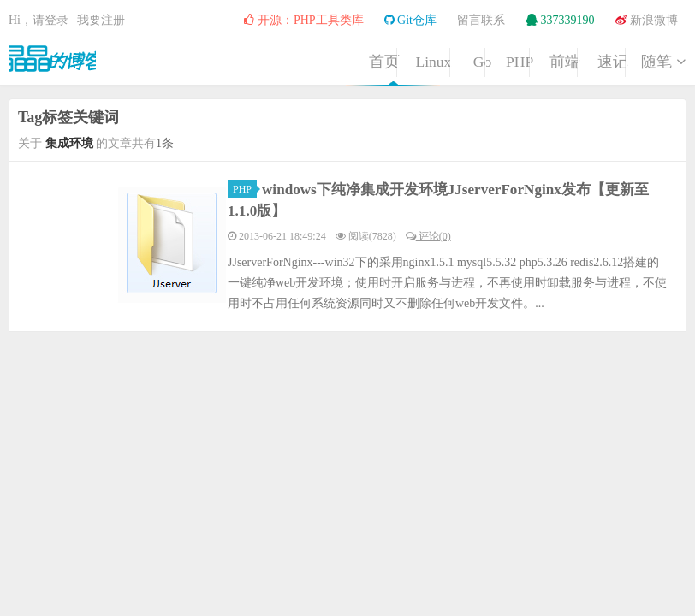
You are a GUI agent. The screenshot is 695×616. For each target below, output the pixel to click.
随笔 (643, 80)
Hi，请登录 (39, 20)
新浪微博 (647, 20)
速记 (555, 80)
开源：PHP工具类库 (303, 20)
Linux (207, 80)
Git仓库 (410, 20)
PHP (380, 80)
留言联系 (481, 20)
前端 (468, 80)
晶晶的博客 (60, 56)
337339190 (560, 20)
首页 (119, 80)
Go (294, 80)
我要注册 (101, 20)
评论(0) (428, 236)
